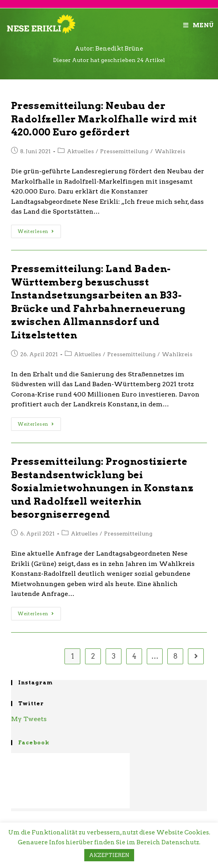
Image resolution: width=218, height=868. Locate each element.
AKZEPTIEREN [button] (109, 855)
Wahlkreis (170, 151)
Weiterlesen (36, 231)
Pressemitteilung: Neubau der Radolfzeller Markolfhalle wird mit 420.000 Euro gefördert (104, 119)
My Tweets (29, 719)
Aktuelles (80, 151)
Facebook (34, 743)
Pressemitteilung (124, 151)
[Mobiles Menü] (199, 25)
